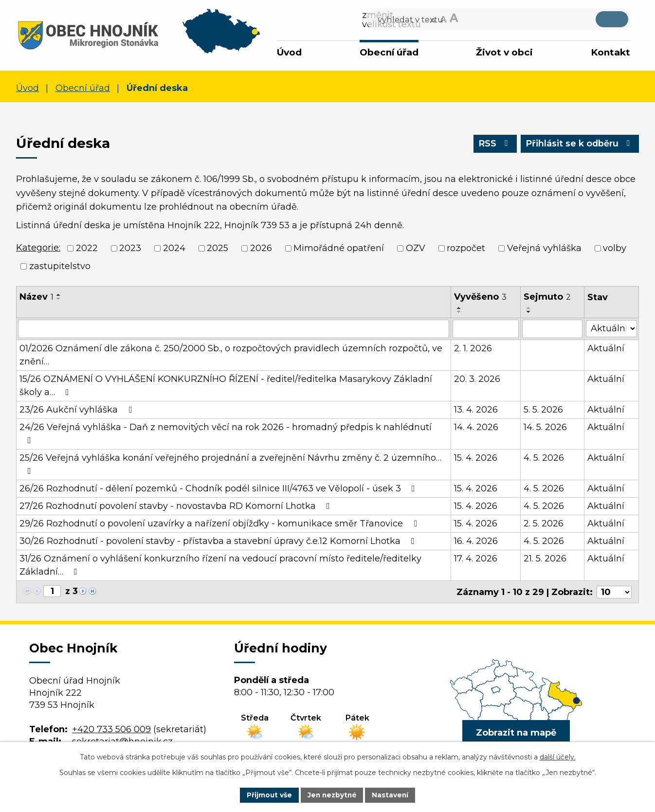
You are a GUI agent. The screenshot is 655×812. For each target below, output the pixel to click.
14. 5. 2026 (545, 427)
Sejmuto (547, 297)
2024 (174, 248)
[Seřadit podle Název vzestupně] (59, 295)
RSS (492, 144)
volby (615, 248)
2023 (130, 248)
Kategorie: (38, 248)
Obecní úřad (389, 52)
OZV (416, 248)
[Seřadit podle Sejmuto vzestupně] (529, 308)
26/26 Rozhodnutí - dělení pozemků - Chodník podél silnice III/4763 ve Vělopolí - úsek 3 (219, 488)
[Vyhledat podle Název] (234, 329)
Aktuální (606, 348)
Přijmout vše (268, 794)
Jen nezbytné (332, 794)
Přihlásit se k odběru (579, 144)
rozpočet (466, 248)
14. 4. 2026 (476, 427)
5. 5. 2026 (543, 410)
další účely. (558, 757)
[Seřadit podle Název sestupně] (59, 299)
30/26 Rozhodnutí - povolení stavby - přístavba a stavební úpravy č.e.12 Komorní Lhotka (219, 541)
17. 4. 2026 (476, 559)
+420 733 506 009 (111, 729)
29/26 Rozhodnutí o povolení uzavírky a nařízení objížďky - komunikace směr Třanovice (220, 523)
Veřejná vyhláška (544, 248)
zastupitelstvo (60, 266)
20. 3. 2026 (477, 379)
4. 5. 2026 (544, 458)
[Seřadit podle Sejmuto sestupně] (529, 312)
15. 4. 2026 (476, 458)
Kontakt (610, 52)
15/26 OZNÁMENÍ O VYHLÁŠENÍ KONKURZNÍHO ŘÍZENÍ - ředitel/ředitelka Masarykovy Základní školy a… (226, 386)
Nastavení (392, 794)
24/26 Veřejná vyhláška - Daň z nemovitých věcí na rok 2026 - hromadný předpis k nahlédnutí (226, 433)
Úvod (289, 52)
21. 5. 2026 (545, 559)
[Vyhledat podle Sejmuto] (553, 329)
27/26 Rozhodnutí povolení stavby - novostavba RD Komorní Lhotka (177, 506)
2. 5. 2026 (544, 523)
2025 (218, 248)
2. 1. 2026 (473, 348)
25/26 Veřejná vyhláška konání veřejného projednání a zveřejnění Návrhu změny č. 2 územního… (230, 464)
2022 (87, 248)
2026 (261, 248)
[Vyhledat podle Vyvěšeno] (486, 329)
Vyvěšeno (480, 297)
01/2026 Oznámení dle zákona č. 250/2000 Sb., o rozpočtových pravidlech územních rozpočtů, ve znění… (231, 355)
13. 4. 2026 (476, 410)
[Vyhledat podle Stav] (611, 328)
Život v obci (504, 52)
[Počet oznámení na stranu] (614, 592)
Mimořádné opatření (339, 248)
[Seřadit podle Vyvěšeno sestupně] (459, 312)
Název (36, 297)
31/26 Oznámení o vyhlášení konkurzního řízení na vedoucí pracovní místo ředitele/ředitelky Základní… (220, 565)
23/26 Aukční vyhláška (78, 410)
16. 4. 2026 (476, 541)
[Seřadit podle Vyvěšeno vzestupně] (459, 308)
